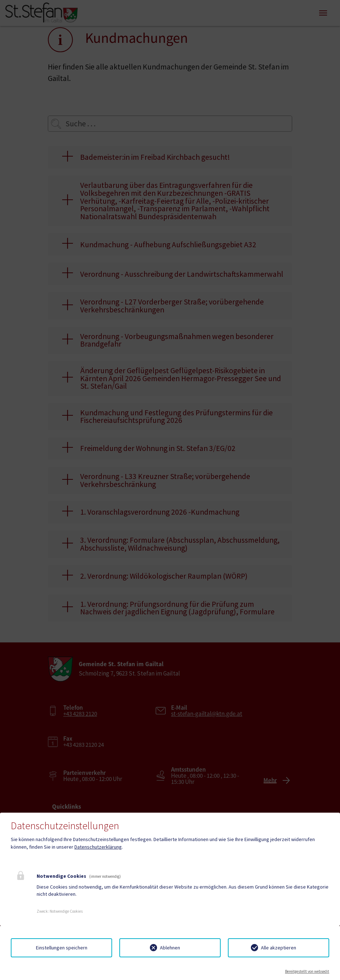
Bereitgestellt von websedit (307, 971)
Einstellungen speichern (62, 948)
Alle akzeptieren (279, 948)
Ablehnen (170, 948)
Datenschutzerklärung (98, 847)
